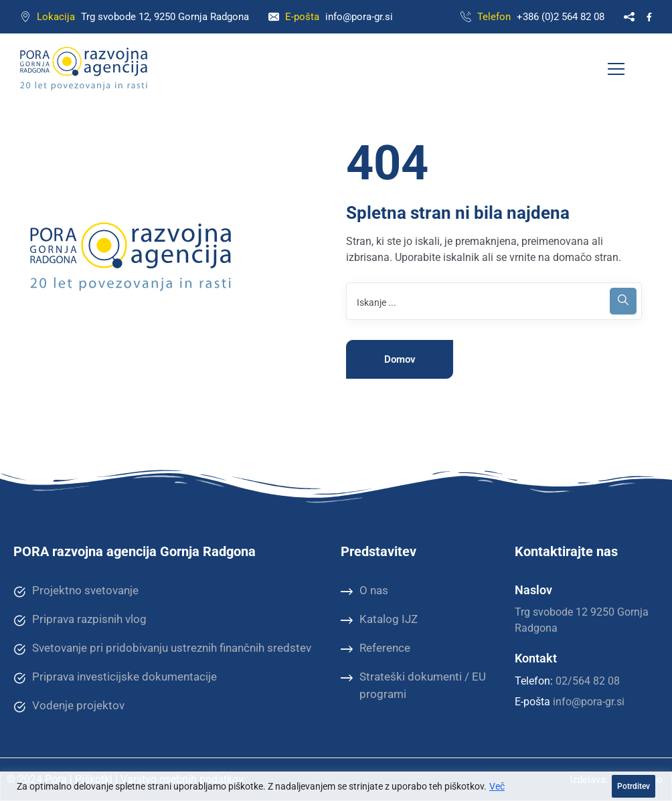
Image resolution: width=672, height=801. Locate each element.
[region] (336, 786)
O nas (364, 591)
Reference (375, 648)
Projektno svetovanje (76, 591)
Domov (400, 359)
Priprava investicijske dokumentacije (115, 677)
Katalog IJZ (379, 620)
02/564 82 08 (588, 681)
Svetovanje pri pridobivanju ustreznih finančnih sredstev (162, 648)
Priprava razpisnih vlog (80, 620)
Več (497, 786)
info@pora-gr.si (359, 17)
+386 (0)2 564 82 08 (561, 17)
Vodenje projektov (69, 706)
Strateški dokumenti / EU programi (413, 685)
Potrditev (634, 786)
